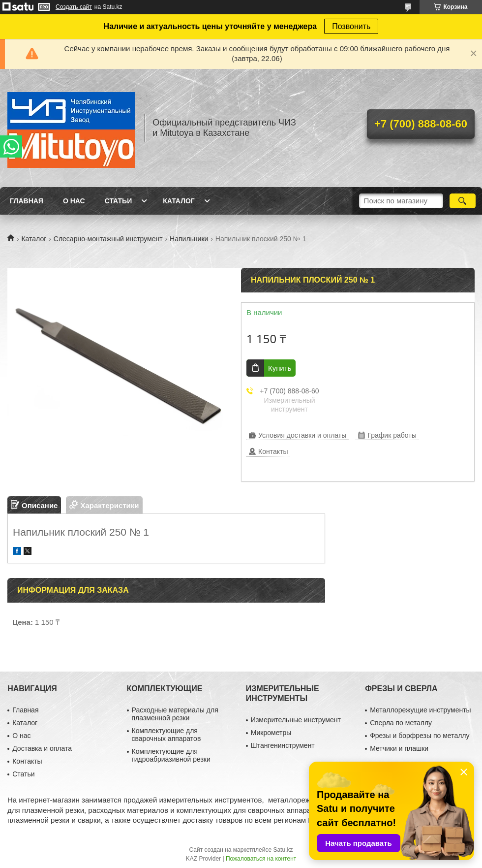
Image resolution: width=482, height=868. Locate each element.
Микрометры (271, 733)
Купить (280, 368)
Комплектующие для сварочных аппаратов (166, 735)
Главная (27, 201)
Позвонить (351, 26)
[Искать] (463, 201)
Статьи (119, 201)
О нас (74, 201)
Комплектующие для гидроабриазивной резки (171, 755)
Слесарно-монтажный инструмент (108, 239)
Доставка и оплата (42, 748)
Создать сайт (74, 7)
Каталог (179, 201)
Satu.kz (283, 850)
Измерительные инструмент (296, 720)
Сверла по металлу (401, 723)
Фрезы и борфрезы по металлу (420, 736)
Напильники (189, 239)
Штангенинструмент (283, 745)
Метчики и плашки (399, 748)
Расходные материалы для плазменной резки (175, 714)
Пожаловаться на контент (261, 859)
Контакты (27, 761)
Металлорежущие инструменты (420, 710)
